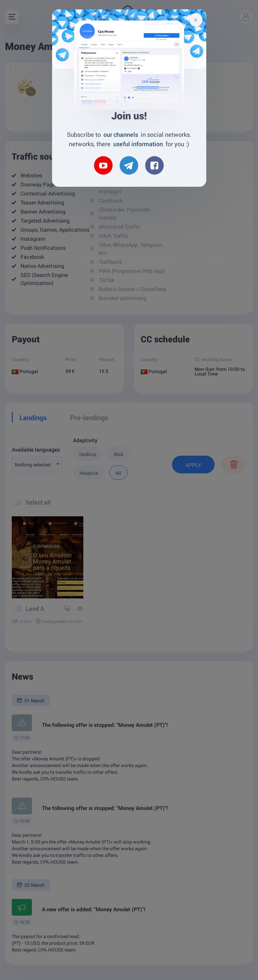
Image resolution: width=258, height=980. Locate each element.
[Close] (196, 20)
